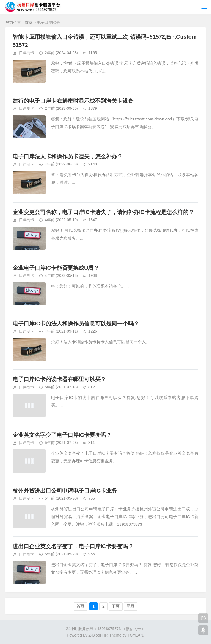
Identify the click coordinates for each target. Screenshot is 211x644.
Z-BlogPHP (98, 635)
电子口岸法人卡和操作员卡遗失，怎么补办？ (68, 156)
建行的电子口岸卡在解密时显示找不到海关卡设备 (73, 101)
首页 (29, 23)
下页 (116, 606)
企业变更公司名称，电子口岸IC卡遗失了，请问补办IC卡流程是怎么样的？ (103, 212)
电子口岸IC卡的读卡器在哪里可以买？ (59, 379)
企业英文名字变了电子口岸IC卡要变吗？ (62, 435)
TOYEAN (135, 635)
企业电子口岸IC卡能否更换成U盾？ (56, 268)
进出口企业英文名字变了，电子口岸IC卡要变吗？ (73, 546)
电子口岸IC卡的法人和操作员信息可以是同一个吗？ (76, 324)
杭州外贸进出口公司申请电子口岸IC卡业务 (65, 491)
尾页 (131, 606)
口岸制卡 (27, 53)
